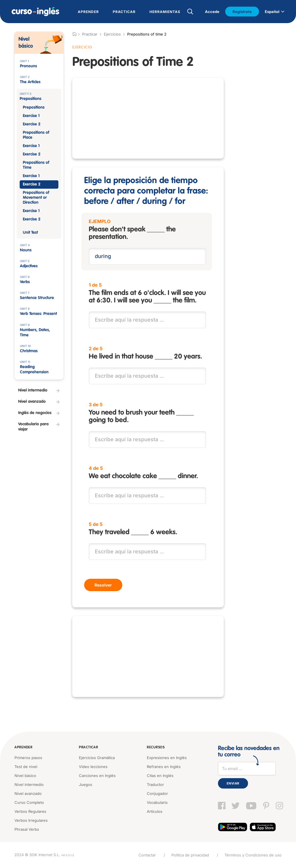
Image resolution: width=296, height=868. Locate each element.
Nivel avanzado (28, 793)
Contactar (147, 855)
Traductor (155, 784)
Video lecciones (93, 767)
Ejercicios (112, 34)
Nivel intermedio (29, 784)
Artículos (155, 811)
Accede (212, 12)
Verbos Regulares (30, 811)
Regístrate (242, 12)
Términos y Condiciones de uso (253, 855)
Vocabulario (157, 802)
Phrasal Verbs (27, 829)
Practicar (88, 748)
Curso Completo (29, 802)
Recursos (156, 748)
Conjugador (157, 793)
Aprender (24, 748)
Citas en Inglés (160, 776)
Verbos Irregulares (31, 820)
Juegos (86, 784)
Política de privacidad (190, 855)
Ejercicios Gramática (97, 758)
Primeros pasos (28, 758)
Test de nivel (26, 767)
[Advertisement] (148, 118)
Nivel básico (25, 776)
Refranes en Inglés (164, 767)
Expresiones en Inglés (167, 758)
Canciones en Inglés (97, 776)
